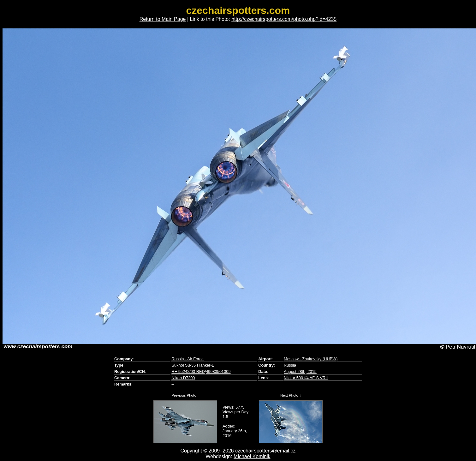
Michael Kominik (252, 456)
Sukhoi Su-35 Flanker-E (193, 365)
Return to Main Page (163, 19)
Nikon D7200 (183, 378)
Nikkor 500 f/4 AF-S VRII (306, 378)
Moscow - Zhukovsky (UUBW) (311, 359)
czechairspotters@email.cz (265, 451)
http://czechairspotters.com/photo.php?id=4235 (284, 19)
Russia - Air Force (187, 359)
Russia (290, 365)
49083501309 (218, 371)
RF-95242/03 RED (188, 371)
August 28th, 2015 (300, 371)
